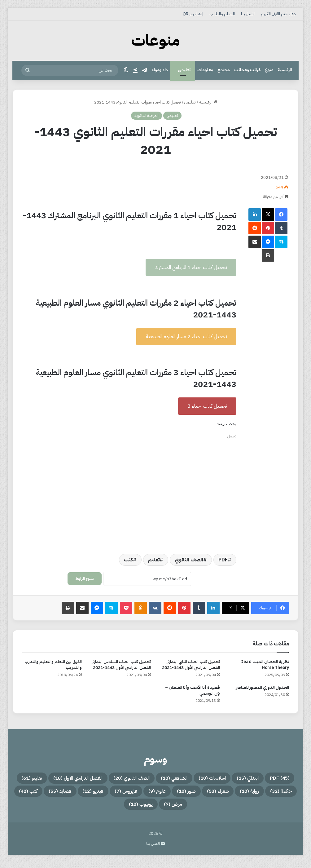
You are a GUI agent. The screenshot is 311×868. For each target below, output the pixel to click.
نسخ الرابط (85, 579)
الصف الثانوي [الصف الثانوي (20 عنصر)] (69, 779)
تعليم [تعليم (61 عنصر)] (195, 794)
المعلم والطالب (222, 14)
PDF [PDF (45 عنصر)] (254, 779)
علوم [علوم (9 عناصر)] (276, 809)
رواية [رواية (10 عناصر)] (116, 794)
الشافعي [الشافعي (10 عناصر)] (122, 779)
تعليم (154, 560)
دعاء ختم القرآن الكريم (278, 14)
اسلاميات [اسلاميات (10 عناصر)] (170, 779)
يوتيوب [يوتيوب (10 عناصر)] (40, 809)
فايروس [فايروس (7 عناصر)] (237, 809)
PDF (223, 560)
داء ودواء (160, 70)
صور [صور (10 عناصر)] (38, 794)
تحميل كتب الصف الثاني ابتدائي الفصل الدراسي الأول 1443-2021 (191, 665)
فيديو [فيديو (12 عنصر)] (197, 809)
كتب (128, 560)
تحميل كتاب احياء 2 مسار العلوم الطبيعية (186, 337)
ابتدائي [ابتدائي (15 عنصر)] (214, 779)
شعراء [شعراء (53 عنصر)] (77, 794)
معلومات (205, 70)
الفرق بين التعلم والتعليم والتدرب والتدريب (53, 665)
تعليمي (184, 70)
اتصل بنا (248, 14)
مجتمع (224, 70)
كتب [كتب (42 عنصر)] (116, 809)
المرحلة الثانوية (147, 115)
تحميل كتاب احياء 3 (207, 406)
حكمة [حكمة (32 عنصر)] (155, 794)
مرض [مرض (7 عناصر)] (80, 809)
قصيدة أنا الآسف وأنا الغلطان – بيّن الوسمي (193, 690)
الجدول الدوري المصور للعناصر (263, 687)
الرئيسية (285, 70)
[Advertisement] (129, 184)
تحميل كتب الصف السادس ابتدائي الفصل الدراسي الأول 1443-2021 (121, 665)
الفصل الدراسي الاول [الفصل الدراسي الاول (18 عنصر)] (253, 794)
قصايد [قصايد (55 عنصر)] (155, 809)
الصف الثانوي (189, 560)
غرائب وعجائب (247, 70)
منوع (269, 70)
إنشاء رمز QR (193, 14)
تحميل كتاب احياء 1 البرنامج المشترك (191, 267)
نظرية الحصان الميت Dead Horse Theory (265, 665)
